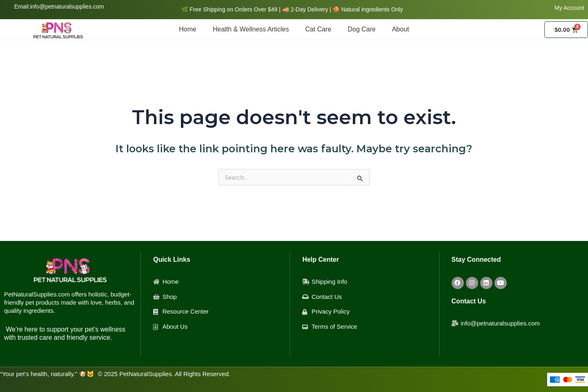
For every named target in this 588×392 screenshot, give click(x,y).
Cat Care (318, 29)
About (401, 29)
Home (188, 29)
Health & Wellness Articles (251, 29)
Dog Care (361, 29)
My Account (569, 8)
